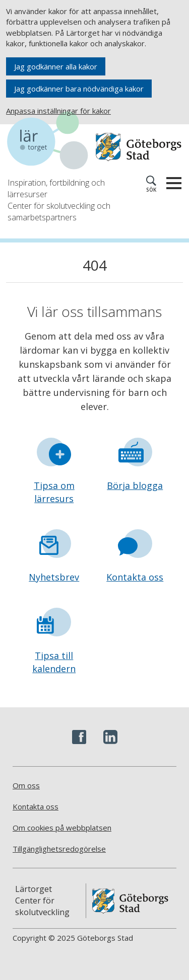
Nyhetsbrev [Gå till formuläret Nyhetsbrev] (54, 577)
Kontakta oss (36, 806)
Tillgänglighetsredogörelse (59, 849)
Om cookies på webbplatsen (62, 828)
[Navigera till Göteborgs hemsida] (139, 147)
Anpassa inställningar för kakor (58, 111)
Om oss (26, 785)
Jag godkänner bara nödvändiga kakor (79, 89)
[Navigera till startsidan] (51, 142)
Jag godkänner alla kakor (56, 66)
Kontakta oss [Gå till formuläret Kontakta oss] (135, 577)
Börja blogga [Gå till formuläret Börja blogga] (135, 485)
